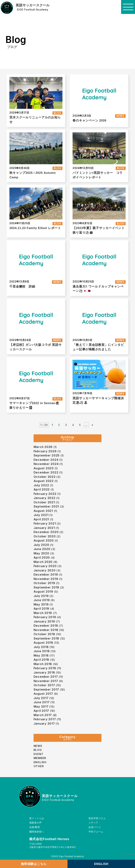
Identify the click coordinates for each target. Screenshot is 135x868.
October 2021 (44, 502)
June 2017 (42, 702)
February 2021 (45, 523)
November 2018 (46, 630)
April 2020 (42, 557)
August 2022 (44, 481)
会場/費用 (34, 827)
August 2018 (43, 643)
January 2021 (44, 528)
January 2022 (44, 498)
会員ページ (95, 827)
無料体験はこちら (34, 864)
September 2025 (47, 455)
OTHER (39, 766)
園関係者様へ (36, 832)
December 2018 (46, 626)
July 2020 (41, 545)
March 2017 (43, 715)
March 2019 (43, 613)
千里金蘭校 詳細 (22, 286)
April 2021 (41, 519)
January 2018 (44, 672)
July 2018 (41, 647)
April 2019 (42, 609)
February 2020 (45, 566)
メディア (94, 823)
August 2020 (44, 540)
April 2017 (41, 711)
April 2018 (42, 660)
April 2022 (42, 489)
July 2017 (41, 698)
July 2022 (41, 485)
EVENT (39, 754)
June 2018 (42, 651)
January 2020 (45, 570)
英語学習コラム (98, 818)
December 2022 (46, 472)
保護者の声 (35, 823)
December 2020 (46, 532)
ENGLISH (101, 864)
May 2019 (41, 604)
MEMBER (40, 758)
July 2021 (41, 515)
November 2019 (46, 579)
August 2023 (44, 468)
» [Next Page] (92, 425)
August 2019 (43, 592)
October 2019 (44, 583)
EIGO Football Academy (33, 10)
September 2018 (46, 638)
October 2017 (44, 685)
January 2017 (44, 724)
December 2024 (46, 460)
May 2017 (41, 706)
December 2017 (46, 677)
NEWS (120, 116)
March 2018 (43, 664)
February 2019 (45, 617)
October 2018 (44, 634)
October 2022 (45, 477)
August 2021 (43, 511)
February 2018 (45, 668)
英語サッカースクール (33, 5)
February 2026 (45, 451)
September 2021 (46, 506)
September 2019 (46, 587)
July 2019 (41, 596)
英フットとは (36, 818)
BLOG (57, 113)
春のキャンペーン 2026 (89, 120)
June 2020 (42, 549)
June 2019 (42, 600)
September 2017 (46, 689)
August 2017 (43, 694)
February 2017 (45, 719)
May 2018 (41, 655)
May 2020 (41, 553)
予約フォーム (97, 832)
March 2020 (43, 562)
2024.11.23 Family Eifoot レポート (35, 228)
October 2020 (45, 536)
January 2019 (44, 621)
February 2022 (45, 494)
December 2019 (46, 575)
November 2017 (46, 681)
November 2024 (46, 464)
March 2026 (43, 447)
